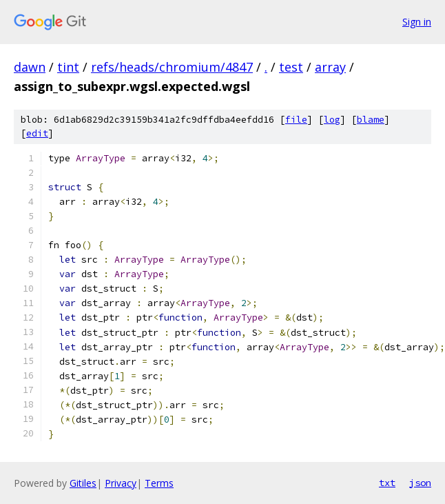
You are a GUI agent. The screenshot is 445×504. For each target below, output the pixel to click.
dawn (30, 67)
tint (68, 67)
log (332, 120)
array (330, 67)
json (420, 483)
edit (37, 133)
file (296, 120)
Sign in (417, 22)
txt (387, 483)
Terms (159, 483)
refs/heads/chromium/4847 (172, 67)
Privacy (121, 483)
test (291, 67)
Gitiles (83, 483)
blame (371, 120)
